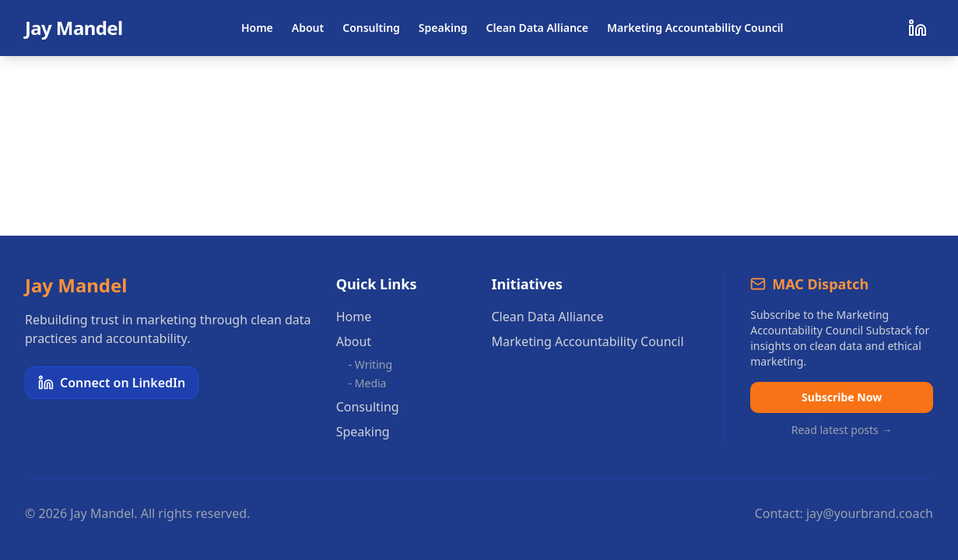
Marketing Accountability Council (695, 28)
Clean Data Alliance (537, 28)
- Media (368, 383)
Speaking (443, 28)
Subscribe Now (842, 397)
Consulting (371, 28)
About (308, 28)
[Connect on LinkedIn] (918, 28)
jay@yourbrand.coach (870, 513)
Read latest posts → (842, 430)
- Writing (370, 364)
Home (257, 28)
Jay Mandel (74, 28)
